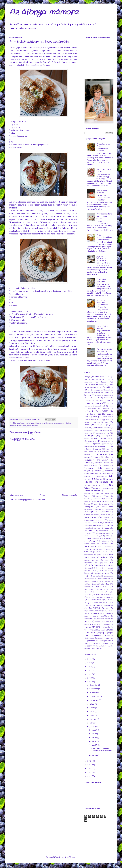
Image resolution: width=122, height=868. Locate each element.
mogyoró (106, 525)
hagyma (98, 449)
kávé (97, 473)
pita (97, 560)
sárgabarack (108, 576)
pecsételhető (89, 555)
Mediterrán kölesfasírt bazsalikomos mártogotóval (102, 304)
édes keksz (108, 417)
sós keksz (105, 584)
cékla (98, 398)
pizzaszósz (88, 563)
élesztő (87, 422)
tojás (94, 616)
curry (109, 403)
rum (107, 573)
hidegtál (87, 454)
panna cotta (90, 544)
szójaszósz (100, 597)
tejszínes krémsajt (96, 605)
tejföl (89, 603)
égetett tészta (94, 420)
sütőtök (99, 589)
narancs (88, 533)
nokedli (108, 533)
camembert (90, 398)
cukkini (98, 403)
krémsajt (88, 496)
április (92, 715)
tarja (88, 600)
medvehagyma (89, 520)
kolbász (107, 488)
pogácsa (104, 563)
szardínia (89, 592)
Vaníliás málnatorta (104, 214)
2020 (90, 678)
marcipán (88, 515)
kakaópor (89, 460)
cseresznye (88, 406)
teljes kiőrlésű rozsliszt (93, 611)
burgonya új (99, 395)
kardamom (109, 471)
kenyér (99, 479)
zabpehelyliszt (103, 641)
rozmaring (98, 573)
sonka (96, 584)
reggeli (90, 568)
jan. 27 (95, 730)
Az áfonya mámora (44, 12)
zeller (86, 643)
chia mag (100, 400)
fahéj (90, 427)
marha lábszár (105, 515)
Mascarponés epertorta (102, 192)
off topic (88, 536)
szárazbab (109, 589)
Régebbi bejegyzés (69, 495)
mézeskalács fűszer (92, 525)
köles (108, 491)
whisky (108, 638)
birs (89, 390)
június (92, 708)
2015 (89, 772)
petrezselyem (90, 557)
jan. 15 (94, 738)
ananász (107, 377)
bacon (23, 423)
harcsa (108, 449)
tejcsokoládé (108, 600)
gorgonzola (107, 444)
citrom (87, 403)
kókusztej (98, 488)
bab (109, 379)
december (94, 685)
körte (107, 493)
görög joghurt (90, 446)
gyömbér (88, 449)
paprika (105, 544)
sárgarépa (91, 579)
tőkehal (108, 621)
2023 (90, 667)
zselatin (102, 646)
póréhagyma (101, 565)
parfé (108, 549)
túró (98, 627)
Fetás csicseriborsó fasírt (105, 236)
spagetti (87, 587)
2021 (90, 674)
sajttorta (97, 576)
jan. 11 (94, 741)
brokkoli (29, 423)
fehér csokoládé (100, 430)
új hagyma (89, 630)
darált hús (89, 414)
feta (108, 433)
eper (107, 422)
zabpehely (89, 641)
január (92, 727)
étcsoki (87, 425)
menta (95, 523)
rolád (101, 571)
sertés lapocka (105, 581)
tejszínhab (109, 605)
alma (97, 377)
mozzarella (108, 528)
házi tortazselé (103, 452)
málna (97, 512)
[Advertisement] (99, 834)
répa (100, 568)
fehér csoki (88, 430)
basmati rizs (95, 387)
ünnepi (109, 630)
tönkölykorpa (96, 624)
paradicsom (90, 546)
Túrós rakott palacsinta (101, 280)
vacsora (13, 426)
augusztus (94, 700)
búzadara (110, 395)
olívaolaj (88, 538)
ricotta (91, 571)
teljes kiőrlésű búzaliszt (98, 608)
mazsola (107, 517)
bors (95, 390)
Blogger (72, 857)
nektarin (99, 533)
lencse (107, 501)
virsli (108, 635)
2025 (90, 659)
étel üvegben (99, 425)
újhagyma (99, 630)
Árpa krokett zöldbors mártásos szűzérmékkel (102, 749)
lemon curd (96, 501)
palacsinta (105, 541)
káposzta (106, 465)
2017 (90, 765)
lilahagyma (89, 507)
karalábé (98, 471)
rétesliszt (109, 568)
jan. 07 (95, 745)
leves (96, 504)
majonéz (98, 509)
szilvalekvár (109, 595)
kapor (95, 465)
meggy (101, 520)
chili (108, 400)
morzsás (88, 528)
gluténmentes (106, 441)
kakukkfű (105, 460)
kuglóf (108, 496)
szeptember (95, 696)
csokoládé (104, 411)
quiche (110, 565)
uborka (108, 627)
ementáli (97, 422)
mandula (106, 512)
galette (95, 438)
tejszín (109, 602)
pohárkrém (89, 565)
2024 (90, 663)
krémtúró (99, 496)
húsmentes (49, 423)
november (94, 689)
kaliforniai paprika (102, 463)
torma (108, 619)
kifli (86, 485)
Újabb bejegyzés (17, 495)
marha (96, 515)
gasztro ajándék (107, 438)
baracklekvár (90, 385)
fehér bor (107, 428)
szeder (97, 592)
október (93, 693)
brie (101, 390)
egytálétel (106, 420)
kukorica (87, 499)
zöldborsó (105, 643)
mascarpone (91, 517)
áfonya (87, 377)
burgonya (88, 395)
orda (97, 538)
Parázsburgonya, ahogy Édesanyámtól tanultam (103, 147)
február (93, 723)
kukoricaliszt (98, 499)
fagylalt (110, 425)
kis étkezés (98, 485)
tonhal (99, 619)
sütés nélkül (89, 589)
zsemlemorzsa (32, 426)
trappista (88, 627)
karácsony (90, 468)
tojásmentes (89, 619)
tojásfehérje (105, 616)
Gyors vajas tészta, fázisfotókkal (104, 350)
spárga (96, 587)
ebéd (34, 423)
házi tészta (89, 452)
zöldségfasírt (22, 426)
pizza (107, 560)
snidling (87, 584)
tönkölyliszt (107, 624)
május (92, 711)
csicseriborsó (100, 406)
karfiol (90, 473)
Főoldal (42, 495)
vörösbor (100, 638)
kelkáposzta (100, 476)
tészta (87, 613)
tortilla (97, 621)
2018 (90, 761)
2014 (90, 776)
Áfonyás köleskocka (101, 257)
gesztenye (92, 441)
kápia (86, 465)
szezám (61, 423)
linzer (104, 507)
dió (100, 414)
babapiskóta (88, 382)
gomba (87, 444)
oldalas (108, 536)
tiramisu (96, 613)
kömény (87, 493)
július (92, 704)
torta (87, 621)
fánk (99, 428)
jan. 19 (95, 734)
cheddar (88, 400)
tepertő (108, 611)
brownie (87, 393)
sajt (86, 576)
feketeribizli (99, 433)
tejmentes (99, 603)
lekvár (86, 501)
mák (89, 512)
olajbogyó (98, 536)
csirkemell (89, 411)
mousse (97, 528)
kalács (87, 463)
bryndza (97, 392)
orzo (102, 538)
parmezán (89, 552)
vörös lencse (89, 638)
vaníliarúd (98, 635)
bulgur (107, 392)
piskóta (104, 557)
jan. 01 (95, 755)
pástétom (99, 552)
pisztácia (87, 560)
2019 (90, 682)
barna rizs (103, 385)
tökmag (87, 624)
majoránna (109, 509)
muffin (91, 531)
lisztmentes (88, 509)
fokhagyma (40, 423)
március (93, 719)
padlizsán (91, 541)
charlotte (107, 398)
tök (103, 621)
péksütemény (103, 555)
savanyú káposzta (103, 579)
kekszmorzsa (106, 473)
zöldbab (95, 643)
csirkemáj (106, 409)
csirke (111, 406)
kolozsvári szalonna (93, 491)
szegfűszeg (107, 592)
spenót (106, 587)
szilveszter (91, 597)
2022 (90, 670)
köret (56, 423)
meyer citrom (105, 523)
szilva (98, 595)
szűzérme (68, 423)
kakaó (107, 457)
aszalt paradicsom (98, 379)
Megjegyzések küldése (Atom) (32, 500)
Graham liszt (104, 446)
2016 (90, 769)
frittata (103, 436)
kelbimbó (87, 476)
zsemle (110, 646)
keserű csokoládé (100, 482)
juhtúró (97, 457)
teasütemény (97, 600)
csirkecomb (92, 409)
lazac (108, 499)
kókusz (87, 488)
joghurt (87, 457)
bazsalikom (108, 387)
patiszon (108, 552)
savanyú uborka (90, 581)
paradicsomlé (98, 549)
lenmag (87, 504)
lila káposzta (106, 504)
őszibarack (109, 538)
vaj (103, 633)
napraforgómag (104, 531)
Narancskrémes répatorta (103, 327)
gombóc (97, 444)
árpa (18, 423)
